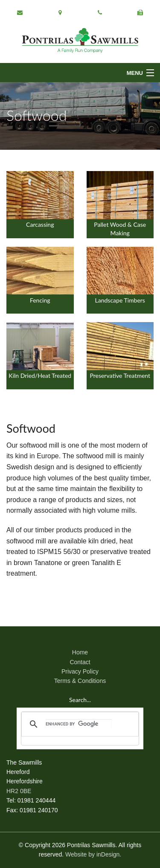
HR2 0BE (19, 791)
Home (80, 652)
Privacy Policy (80, 671)
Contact (80, 662)
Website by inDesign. (93, 854)
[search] (79, 724)
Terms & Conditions (80, 681)
